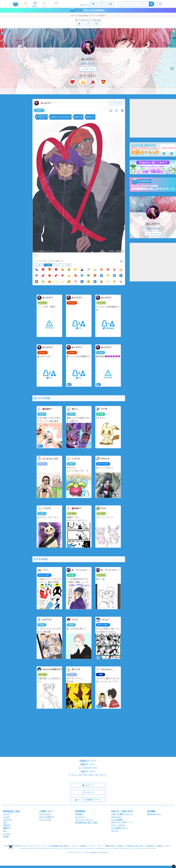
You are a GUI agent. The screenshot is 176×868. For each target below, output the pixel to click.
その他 (67, 265)
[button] (11, 847)
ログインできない (119, 825)
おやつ (58, 265)
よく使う (38, 265)
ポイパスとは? (45, 820)
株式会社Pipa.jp (154, 814)
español (6, 817)
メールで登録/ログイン (88, 799)
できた (39, 110)
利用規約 (79, 814)
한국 (5, 822)
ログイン (88, 785)
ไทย (5, 831)
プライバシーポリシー (84, 820)
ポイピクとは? (45, 814)
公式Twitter (116, 817)
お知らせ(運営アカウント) (122, 814)
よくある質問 (117, 820)
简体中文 (7, 825)
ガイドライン (81, 817)
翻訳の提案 (15, 811)
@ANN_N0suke (88, 63)
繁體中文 (7, 828)
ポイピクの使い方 (46, 817)
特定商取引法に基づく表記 (86, 822)
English (6, 814)
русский (7, 834)
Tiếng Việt (7, 820)
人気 (48, 265)
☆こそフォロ (88, 69)
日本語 (6, 836)
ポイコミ (115, 831)
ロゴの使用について (119, 828)
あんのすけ (88, 59)
